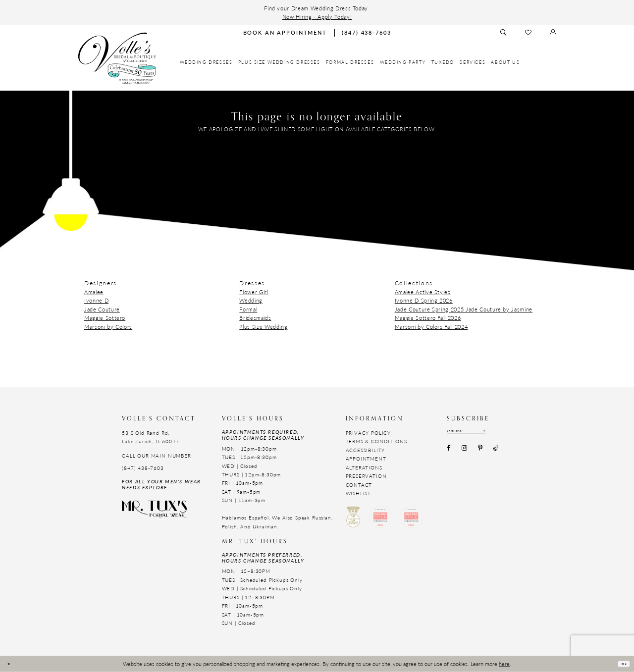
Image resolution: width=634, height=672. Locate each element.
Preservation (366, 476)
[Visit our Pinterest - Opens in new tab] (480, 452)
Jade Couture (102, 309)
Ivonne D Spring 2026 (424, 300)
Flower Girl (254, 292)
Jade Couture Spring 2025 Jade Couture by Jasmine (464, 309)
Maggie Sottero (105, 317)
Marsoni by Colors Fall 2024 (431, 326)
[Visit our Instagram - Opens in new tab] (464, 452)
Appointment (366, 459)
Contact (359, 485)
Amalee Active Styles (423, 292)
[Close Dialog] (12, 664)
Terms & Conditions (376, 441)
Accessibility (366, 450)
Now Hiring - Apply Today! (317, 16)
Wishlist (359, 493)
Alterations (364, 467)
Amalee (94, 292)
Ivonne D (96, 300)
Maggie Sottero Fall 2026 (428, 317)
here (504, 664)
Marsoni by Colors (108, 326)
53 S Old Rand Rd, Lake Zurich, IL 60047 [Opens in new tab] (150, 437)
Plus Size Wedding (263, 326)
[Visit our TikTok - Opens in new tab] (496, 452)
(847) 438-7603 (143, 468)
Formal (248, 309)
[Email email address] (482, 433)
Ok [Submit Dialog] (620, 664)
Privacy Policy (369, 433)
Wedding (251, 300)
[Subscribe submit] (513, 433)
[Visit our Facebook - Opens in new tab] (449, 452)
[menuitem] (206, 62)
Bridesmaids (255, 317)
